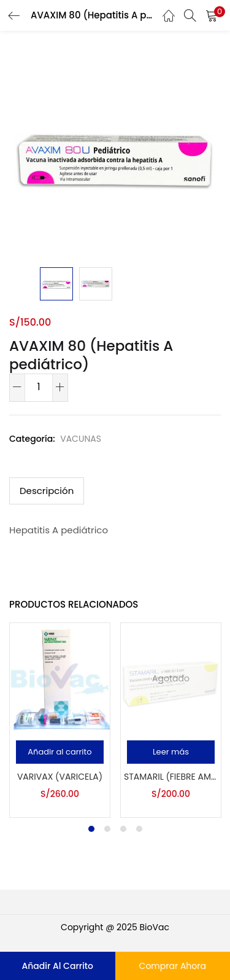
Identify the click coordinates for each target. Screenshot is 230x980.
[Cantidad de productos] (39, 386)
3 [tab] (123, 829)
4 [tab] (139, 829)
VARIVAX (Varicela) (60, 777)
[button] (60, 752)
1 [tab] (91, 829)
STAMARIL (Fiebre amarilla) (171, 777)
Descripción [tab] (47, 491)
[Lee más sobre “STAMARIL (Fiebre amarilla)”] (171, 752)
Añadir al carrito (57, 966)
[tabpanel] (60, 720)
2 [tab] (107, 829)
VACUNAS (81, 439)
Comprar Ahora (173, 966)
